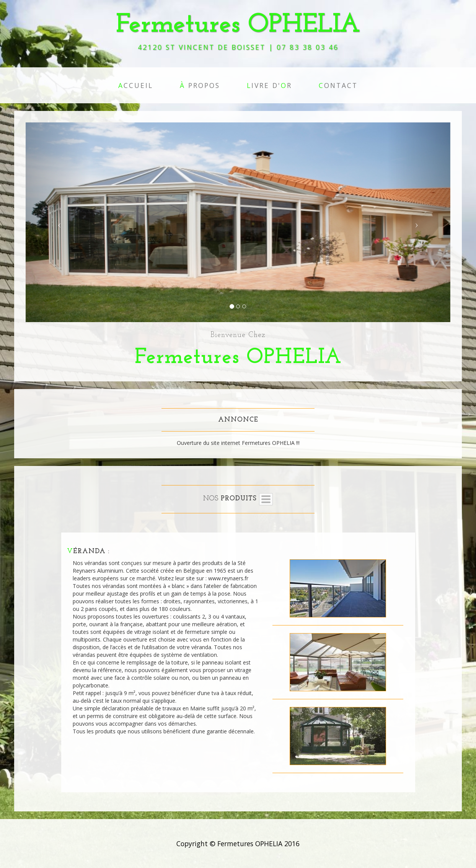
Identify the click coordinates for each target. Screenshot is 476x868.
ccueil (136, 85)
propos (200, 85)
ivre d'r (269, 85)
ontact (338, 85)
